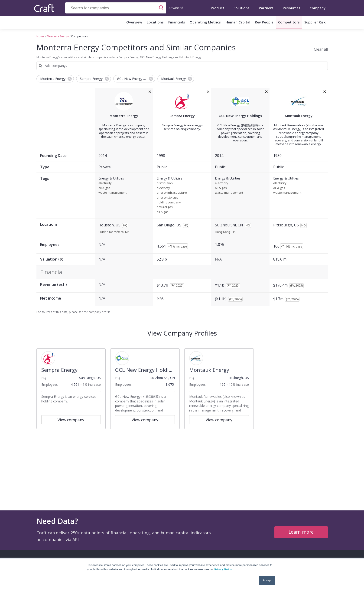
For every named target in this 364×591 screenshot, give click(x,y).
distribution (165, 183)
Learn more (301, 532)
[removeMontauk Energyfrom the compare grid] (325, 92)
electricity (105, 183)
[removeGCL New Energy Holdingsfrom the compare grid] (266, 92)
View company (71, 420)
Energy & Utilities (111, 178)
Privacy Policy (223, 569)
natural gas (165, 207)
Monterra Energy (58, 36)
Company (318, 8)
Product (218, 8)
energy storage (167, 198)
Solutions (242, 8)
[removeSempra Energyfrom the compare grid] (208, 92)
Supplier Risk (315, 22)
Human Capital (238, 22)
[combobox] (116, 8)
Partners (266, 8)
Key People (264, 22)
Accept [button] (267, 580)
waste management (112, 193)
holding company (169, 202)
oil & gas (104, 188)
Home (41, 36)
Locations (155, 22)
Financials (177, 22)
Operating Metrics (205, 22)
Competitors (289, 22)
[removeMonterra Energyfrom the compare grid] (150, 92)
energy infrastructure (172, 193)
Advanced (176, 8)
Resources (292, 8)
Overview (134, 22)
